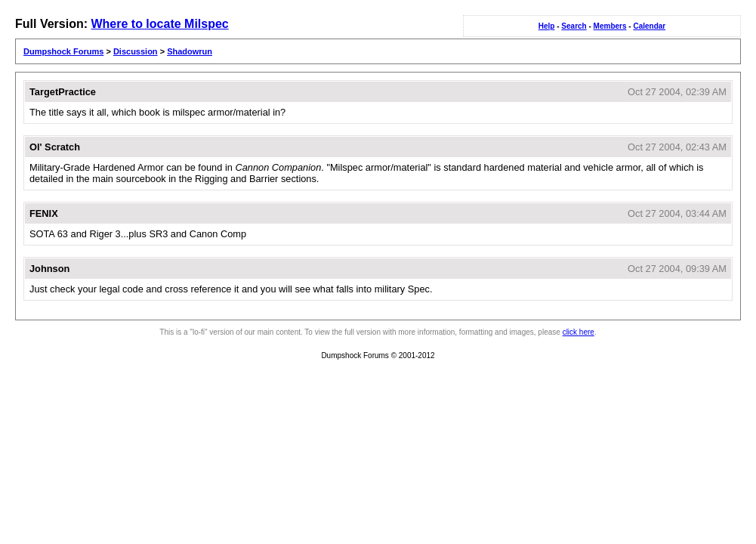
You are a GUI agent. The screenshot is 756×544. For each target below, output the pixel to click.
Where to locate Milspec (159, 24)
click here (579, 332)
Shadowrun (190, 51)
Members (610, 26)
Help (547, 26)
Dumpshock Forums (63, 51)
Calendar (649, 26)
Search (574, 26)
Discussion (136, 51)
